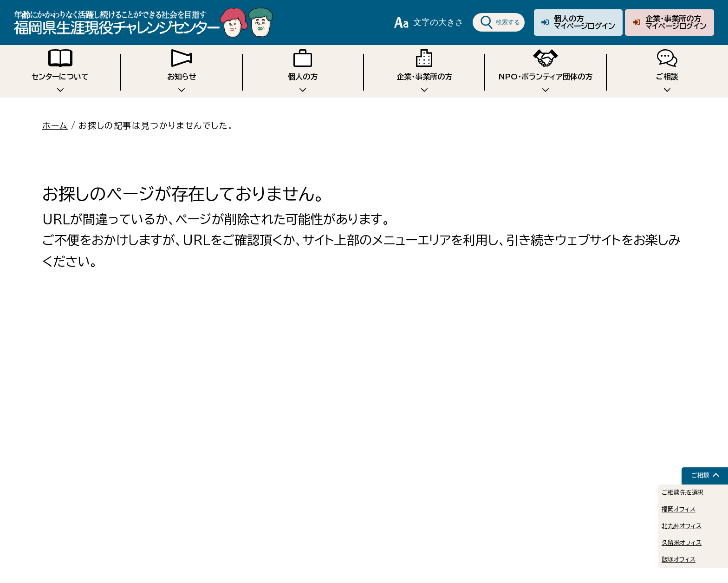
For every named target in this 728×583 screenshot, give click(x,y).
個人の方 (303, 70)
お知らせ (182, 70)
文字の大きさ (429, 22)
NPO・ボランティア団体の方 (546, 70)
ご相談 (667, 70)
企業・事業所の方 (424, 70)
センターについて (60, 70)
